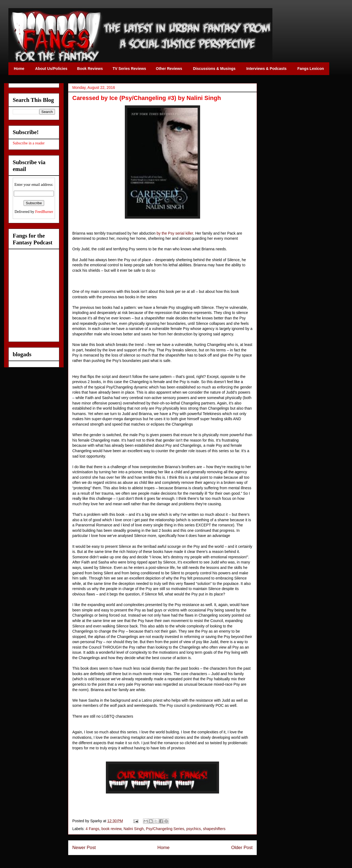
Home (163, 848)
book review (111, 829)
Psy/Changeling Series (165, 829)
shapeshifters (214, 829)
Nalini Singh (134, 829)
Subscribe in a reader (29, 143)
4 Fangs (92, 829)
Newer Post (84, 848)
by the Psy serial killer (175, 233)
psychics (194, 829)
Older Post (242, 848)
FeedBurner (44, 212)
